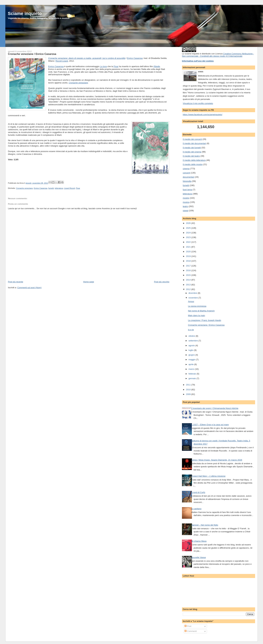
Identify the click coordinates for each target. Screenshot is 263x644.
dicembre (193, 293)
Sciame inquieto (25, 13)
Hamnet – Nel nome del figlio (205, 525)
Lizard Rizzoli (69, 188)
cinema (186, 169)
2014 (189, 280)
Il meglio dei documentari (194, 143)
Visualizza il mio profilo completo (198, 103)
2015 (189, 275)
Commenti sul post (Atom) (29, 288)
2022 (189, 242)
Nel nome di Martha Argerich (201, 311)
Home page (89, 282)
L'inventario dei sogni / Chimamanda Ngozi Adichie (215, 408)
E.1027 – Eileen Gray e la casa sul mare (210, 425)
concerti (186, 173)
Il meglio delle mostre (193, 164)
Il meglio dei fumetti (192, 148)
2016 (189, 270)
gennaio (193, 378)
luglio (191, 350)
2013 (189, 285)
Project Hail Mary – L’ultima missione (208, 476)
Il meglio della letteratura (194, 160)
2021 (189, 247)
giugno (192, 355)
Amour (191, 301)
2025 (189, 228)
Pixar (116, 66)
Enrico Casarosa (135, 58)
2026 (189, 223)
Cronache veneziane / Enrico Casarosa (32, 54)
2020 (189, 252)
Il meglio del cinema (192, 152)
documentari (189, 177)
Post (188, 626)
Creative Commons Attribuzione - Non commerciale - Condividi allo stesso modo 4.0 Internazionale (218, 55)
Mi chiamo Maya (199, 541)
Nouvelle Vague (199, 557)
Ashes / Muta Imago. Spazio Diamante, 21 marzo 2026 (217, 460)
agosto (192, 345)
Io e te (191, 330)
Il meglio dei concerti (192, 139)
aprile (191, 364)
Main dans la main (196, 315)
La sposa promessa (197, 306)
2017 (189, 266)
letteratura (59, 188)
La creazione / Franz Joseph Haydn (204, 320)
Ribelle (157, 66)
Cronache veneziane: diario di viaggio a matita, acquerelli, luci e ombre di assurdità (87, 58)
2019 (189, 256)
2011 (189, 385)
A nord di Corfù (198, 492)
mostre (186, 198)
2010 (189, 390)
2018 (189, 261)
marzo (192, 369)
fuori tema (187, 190)
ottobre (192, 336)
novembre (193, 298)
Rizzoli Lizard (62, 61)
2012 (189, 289)
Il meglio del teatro (191, 156)
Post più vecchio (162, 282)
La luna (103, 66)
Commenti (191, 631)
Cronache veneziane (78, 83)
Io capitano (196, 509)
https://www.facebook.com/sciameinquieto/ (203, 115)
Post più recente (15, 282)
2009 (189, 394)
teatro (185, 206)
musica (186, 202)
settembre (193, 341)
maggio (192, 360)
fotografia (187, 181)
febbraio (193, 374)
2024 (189, 233)
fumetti (51, 188)
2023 (189, 237)
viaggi (186, 211)
